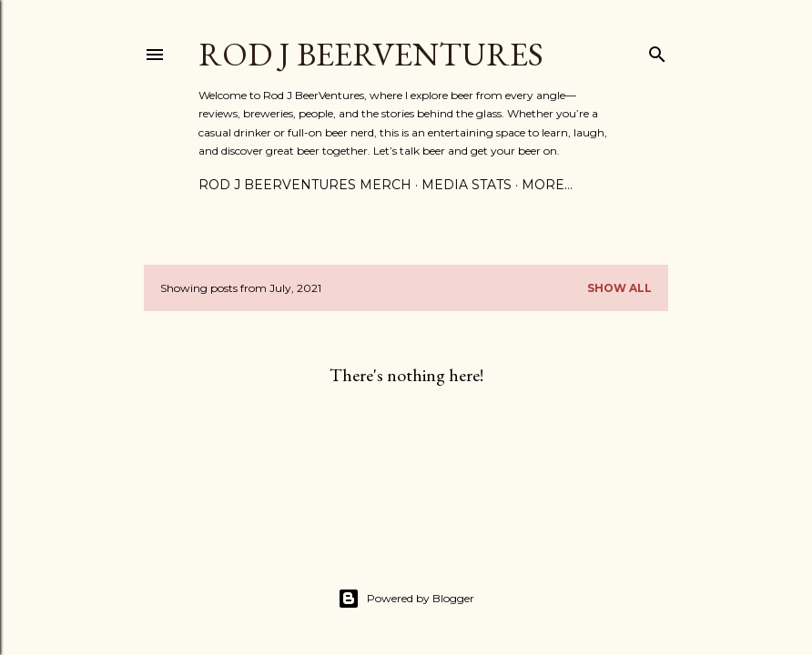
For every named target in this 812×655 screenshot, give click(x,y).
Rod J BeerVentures (371, 54)
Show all (619, 288)
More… (547, 185)
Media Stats (467, 185)
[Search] (657, 50)
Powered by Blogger (406, 599)
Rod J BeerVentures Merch (305, 185)
